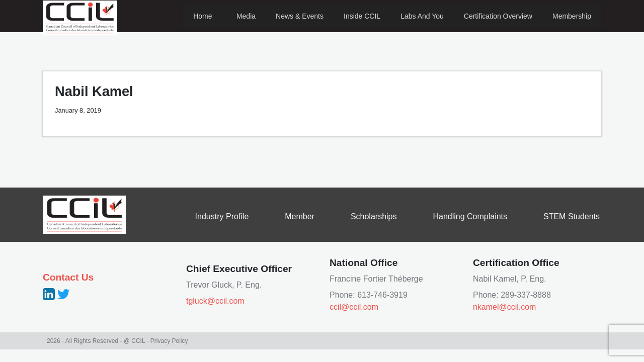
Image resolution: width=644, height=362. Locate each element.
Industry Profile (222, 216)
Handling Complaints (470, 216)
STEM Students (572, 216)
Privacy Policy (169, 341)
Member (300, 216)
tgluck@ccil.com (215, 301)
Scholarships (374, 216)
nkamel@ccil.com (505, 307)
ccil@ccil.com (354, 307)
